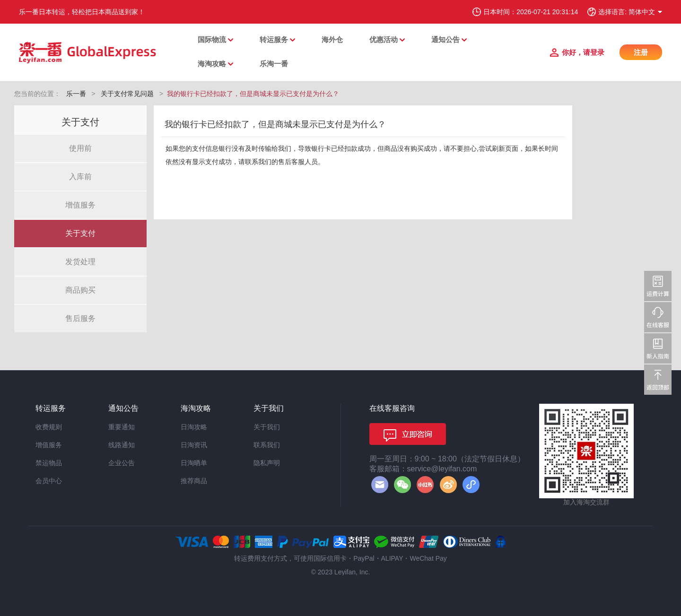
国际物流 (212, 39)
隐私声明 (267, 463)
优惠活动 (384, 39)
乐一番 (76, 94)
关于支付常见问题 (127, 94)
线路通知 (122, 445)
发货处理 (80, 262)
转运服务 (274, 39)
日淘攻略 (194, 427)
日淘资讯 (194, 445)
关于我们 (267, 427)
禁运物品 (49, 463)
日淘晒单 (194, 463)
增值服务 (80, 205)
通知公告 (445, 39)
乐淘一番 (274, 64)
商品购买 (80, 290)
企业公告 (122, 463)
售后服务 (80, 318)
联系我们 (267, 445)
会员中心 (49, 481)
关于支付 (80, 233)
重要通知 (122, 427)
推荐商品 (194, 481)
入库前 (80, 177)
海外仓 (332, 39)
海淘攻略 (212, 64)
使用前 (80, 148)
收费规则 (49, 427)
